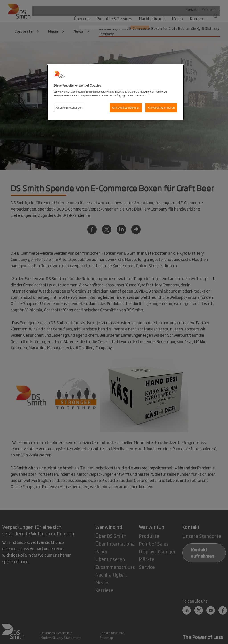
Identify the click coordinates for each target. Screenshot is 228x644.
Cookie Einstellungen (69, 108)
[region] (116, 92)
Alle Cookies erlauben (161, 108)
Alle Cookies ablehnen (126, 108)
